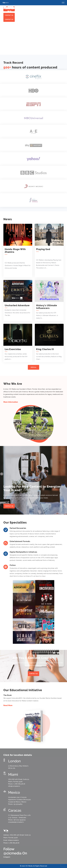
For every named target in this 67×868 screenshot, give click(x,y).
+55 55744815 (18, 804)
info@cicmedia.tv (14, 786)
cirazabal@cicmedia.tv (16, 822)
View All (33, 367)
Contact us (9, 19)
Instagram (7, 857)
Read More (8, 705)
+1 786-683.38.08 (19, 784)
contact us (33, 674)
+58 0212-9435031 (19, 820)
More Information (11, 402)
